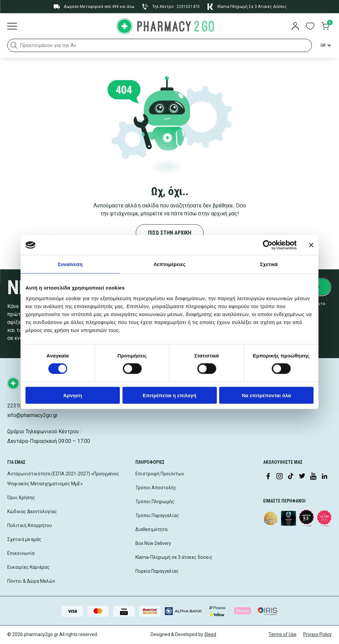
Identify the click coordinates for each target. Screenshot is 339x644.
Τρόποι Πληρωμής (155, 502)
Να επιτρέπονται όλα (266, 395)
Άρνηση (73, 395)
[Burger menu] (12, 27)
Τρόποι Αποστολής (156, 488)
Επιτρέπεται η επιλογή (169, 395)
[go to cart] (325, 27)
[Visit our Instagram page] (279, 477)
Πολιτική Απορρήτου (30, 525)
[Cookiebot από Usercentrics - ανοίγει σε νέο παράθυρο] (268, 245)
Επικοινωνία (21, 553)
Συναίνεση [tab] (70, 264)
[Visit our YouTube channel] (313, 477)
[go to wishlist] (310, 27)
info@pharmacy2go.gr (32, 415)
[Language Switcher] (325, 45)
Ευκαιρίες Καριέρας (28, 567)
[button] (14, 45)
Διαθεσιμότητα (151, 529)
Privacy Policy (317, 634)
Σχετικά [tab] (269, 264)
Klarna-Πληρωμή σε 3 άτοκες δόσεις (174, 557)
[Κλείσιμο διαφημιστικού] (311, 245)
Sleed (210, 634)
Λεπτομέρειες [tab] (170, 264)
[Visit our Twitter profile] (302, 477)
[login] (295, 27)
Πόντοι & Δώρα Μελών (31, 581)
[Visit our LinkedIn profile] (324, 477)
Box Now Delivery (153, 543)
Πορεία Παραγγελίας (157, 571)
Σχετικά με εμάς (24, 539)
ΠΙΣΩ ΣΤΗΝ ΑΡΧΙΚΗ (170, 233)
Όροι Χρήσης (21, 498)
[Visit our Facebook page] (268, 477)
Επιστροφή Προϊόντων (160, 474)
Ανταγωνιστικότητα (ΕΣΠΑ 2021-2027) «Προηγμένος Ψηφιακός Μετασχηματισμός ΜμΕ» (63, 479)
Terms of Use (283, 634)
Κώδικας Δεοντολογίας (32, 511)
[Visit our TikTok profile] (291, 477)
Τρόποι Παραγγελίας (157, 515)
